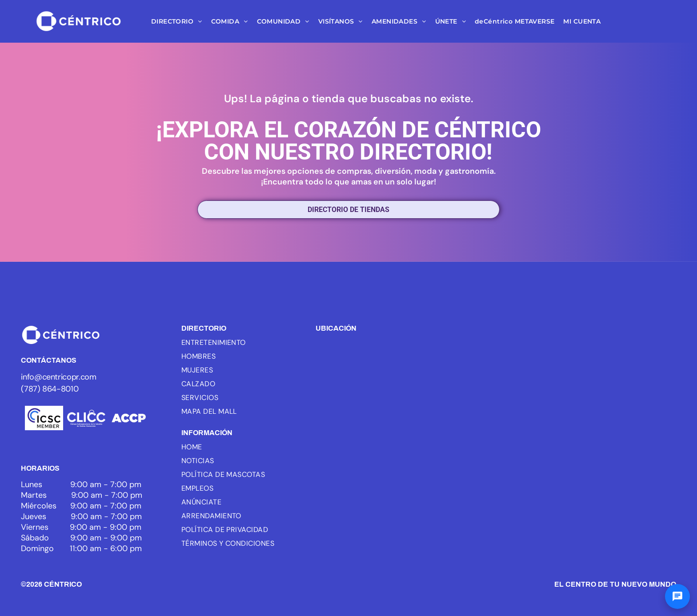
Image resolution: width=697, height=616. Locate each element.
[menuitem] (177, 21)
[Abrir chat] (677, 596)
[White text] (128, 418)
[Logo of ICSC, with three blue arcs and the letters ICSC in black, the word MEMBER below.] (44, 418)
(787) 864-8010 (50, 389)
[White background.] (86, 418)
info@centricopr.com (58, 377)
